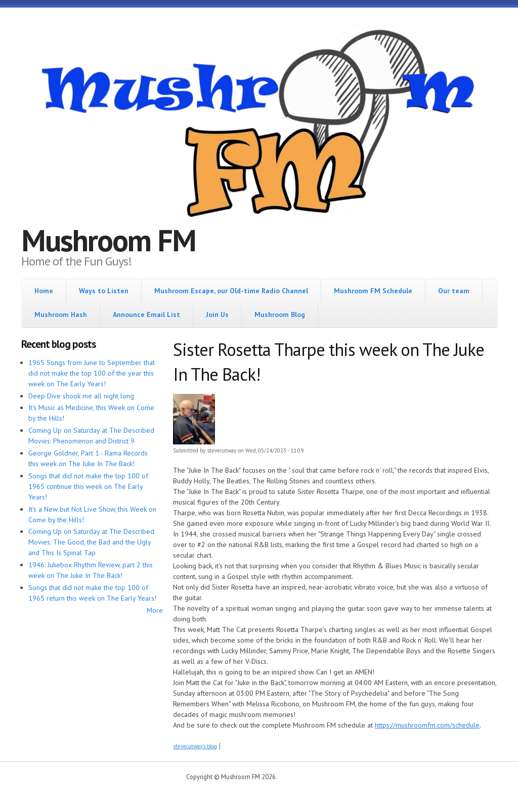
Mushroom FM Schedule (373, 291)
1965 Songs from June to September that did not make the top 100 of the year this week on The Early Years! (92, 373)
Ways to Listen (104, 291)
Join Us (217, 314)
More (155, 610)
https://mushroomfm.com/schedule (427, 725)
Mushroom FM (109, 240)
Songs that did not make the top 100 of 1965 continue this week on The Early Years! (88, 486)
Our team (454, 291)
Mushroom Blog (280, 314)
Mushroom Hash (61, 314)
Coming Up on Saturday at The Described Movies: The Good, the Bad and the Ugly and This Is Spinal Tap (91, 542)
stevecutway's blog (195, 746)
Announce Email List (146, 314)
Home (44, 291)
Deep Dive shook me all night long (81, 396)
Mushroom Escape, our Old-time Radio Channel (231, 291)
